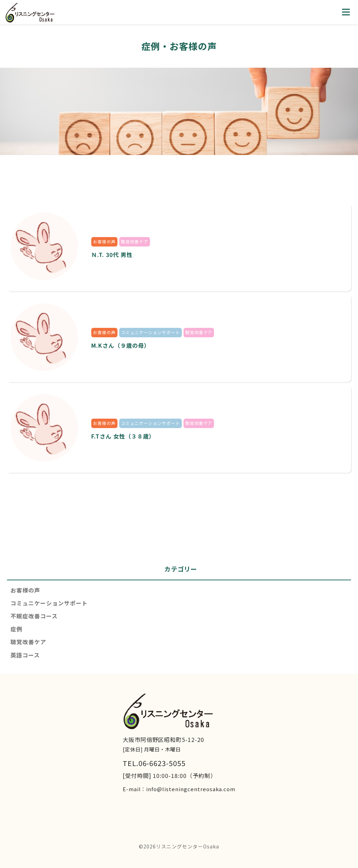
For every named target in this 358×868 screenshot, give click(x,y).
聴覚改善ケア (28, 642)
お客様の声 (25, 590)
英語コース (25, 655)
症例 (16, 629)
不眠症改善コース (34, 616)
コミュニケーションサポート (49, 603)
